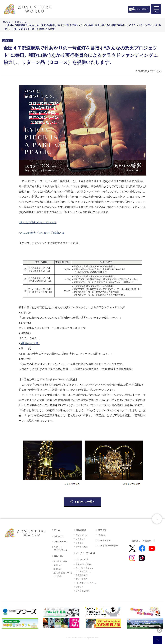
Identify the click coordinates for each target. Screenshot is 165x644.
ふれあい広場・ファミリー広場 (63, 575)
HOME (7, 22)
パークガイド (82, 559)
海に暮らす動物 (60, 561)
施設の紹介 (81, 530)
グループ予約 (82, 579)
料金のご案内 (82, 575)
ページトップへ (157, 519)
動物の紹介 (59, 556)
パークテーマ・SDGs (86, 553)
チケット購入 (142, 9)
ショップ (80, 543)
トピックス (20, 22)
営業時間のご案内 (83, 564)
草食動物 (57, 569)
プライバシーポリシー (108, 546)
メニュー (156, 12)
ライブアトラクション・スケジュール (84, 570)
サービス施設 (82, 547)
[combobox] (158, 640)
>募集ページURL (30, 343)
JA (158, 640)
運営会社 (102, 530)
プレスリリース (61, 542)
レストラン (81, 539)
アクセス (80, 587)
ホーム (57, 530)
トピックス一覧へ (85, 502)
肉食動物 (57, 565)
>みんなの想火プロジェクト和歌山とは (41, 233)
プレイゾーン (82, 535)
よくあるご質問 (82, 591)
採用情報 (102, 535)
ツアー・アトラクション (61, 549)
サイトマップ (104, 540)
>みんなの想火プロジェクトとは (38, 222)
